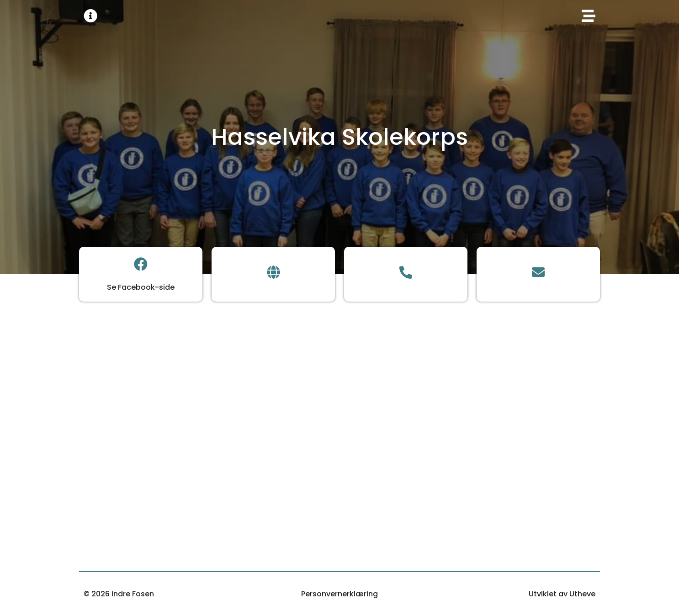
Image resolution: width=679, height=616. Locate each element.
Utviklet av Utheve (562, 594)
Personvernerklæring (339, 594)
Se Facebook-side (141, 287)
